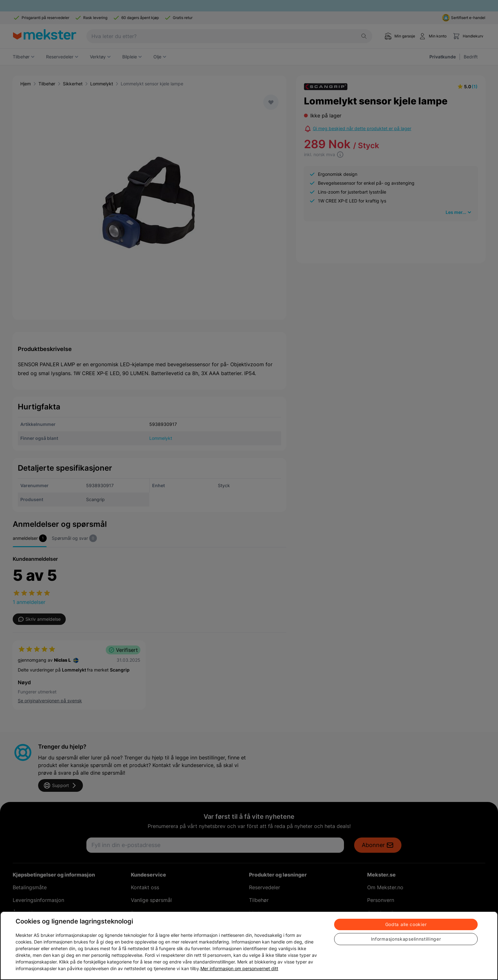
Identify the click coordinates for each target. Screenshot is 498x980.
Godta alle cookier (406, 924)
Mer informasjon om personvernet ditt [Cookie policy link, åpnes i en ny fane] (239, 968)
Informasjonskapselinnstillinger (406, 939)
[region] (249, 946)
